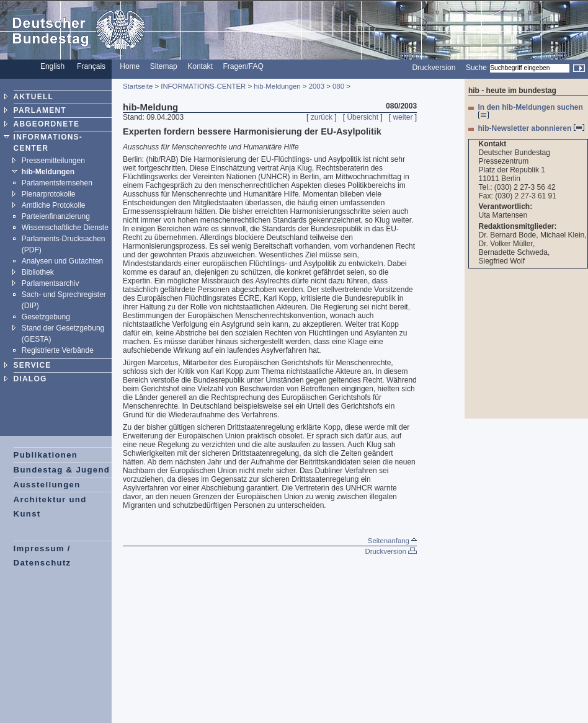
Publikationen (46, 455)
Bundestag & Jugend (62, 470)
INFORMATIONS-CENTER (203, 86)
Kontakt (200, 66)
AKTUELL (33, 97)
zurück (322, 117)
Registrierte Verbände (58, 350)
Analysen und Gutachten (62, 261)
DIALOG (30, 379)
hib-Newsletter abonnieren (531, 128)
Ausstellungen (47, 485)
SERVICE (33, 365)
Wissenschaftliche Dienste (65, 228)
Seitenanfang (392, 541)
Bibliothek (38, 272)
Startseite (138, 86)
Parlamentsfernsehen (57, 183)
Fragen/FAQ (243, 66)
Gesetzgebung (46, 317)
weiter (403, 117)
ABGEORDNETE (47, 124)
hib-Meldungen (48, 172)
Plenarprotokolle (49, 194)
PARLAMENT (40, 110)
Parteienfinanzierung (56, 216)
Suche (476, 68)
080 (338, 86)
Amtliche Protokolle (54, 205)
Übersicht (363, 117)
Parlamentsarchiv (51, 283)
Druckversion (434, 68)
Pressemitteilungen (53, 161)
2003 (317, 86)
